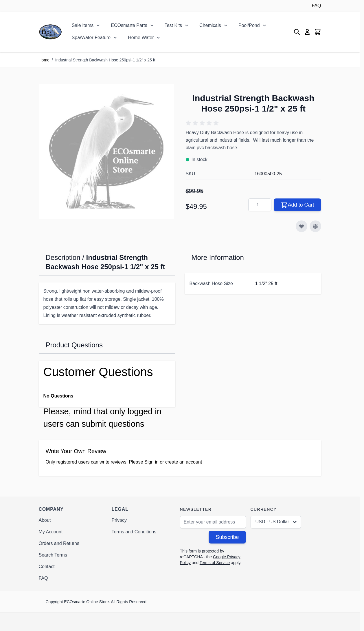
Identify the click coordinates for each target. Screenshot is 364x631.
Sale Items (83, 25)
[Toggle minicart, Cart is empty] (318, 32)
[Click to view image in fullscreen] (106, 152)
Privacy (119, 520)
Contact (47, 567)
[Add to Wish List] (302, 226)
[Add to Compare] (315, 226)
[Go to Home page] (50, 32)
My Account (51, 532)
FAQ (316, 6)
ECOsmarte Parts (129, 25)
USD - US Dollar (276, 522)
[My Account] (307, 32)
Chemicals (210, 25)
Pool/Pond (249, 25)
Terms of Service (215, 563)
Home (44, 60)
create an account (184, 462)
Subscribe (227, 537)
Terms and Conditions (134, 532)
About (45, 520)
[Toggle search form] (297, 32)
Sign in (151, 462)
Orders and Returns (59, 543)
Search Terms (53, 555)
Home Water (141, 38)
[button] (203, 123)
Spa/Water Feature (91, 38)
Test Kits (173, 25)
